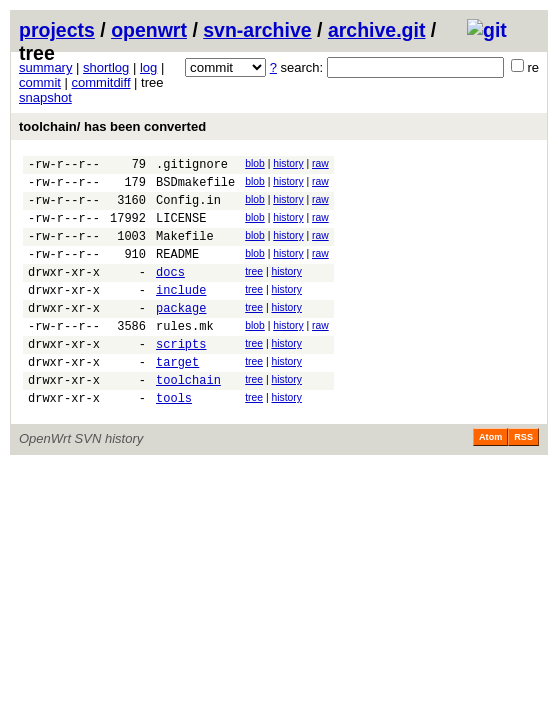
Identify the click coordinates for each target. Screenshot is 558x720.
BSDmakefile (195, 187)
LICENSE (181, 229)
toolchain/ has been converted (112, 126)
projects (57, 30)
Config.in (188, 208)
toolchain (188, 418)
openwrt (149, 30)
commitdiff (101, 82)
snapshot (45, 97)
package (181, 334)
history (288, 163)
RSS (523, 479)
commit (40, 82)
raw (320, 163)
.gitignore (192, 166)
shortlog (106, 67)
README (177, 271)
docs (170, 292)
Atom (490, 479)
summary (45, 67)
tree (254, 289)
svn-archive (257, 30)
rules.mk (185, 355)
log (148, 67)
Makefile (185, 250)
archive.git (377, 30)
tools (174, 439)
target (177, 397)
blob (255, 163)
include (181, 313)
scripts (181, 376)
